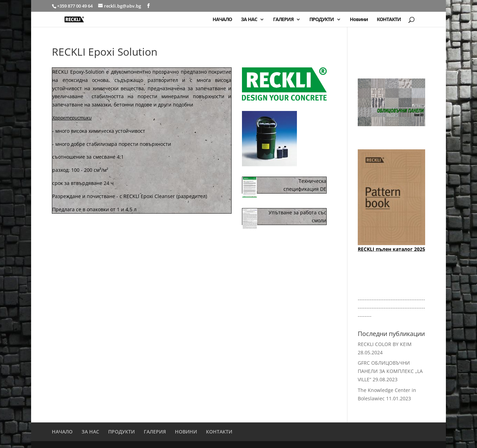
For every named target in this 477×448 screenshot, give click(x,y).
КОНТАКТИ (389, 20)
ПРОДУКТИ (322, 20)
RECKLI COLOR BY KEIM (385, 344)
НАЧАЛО (222, 20)
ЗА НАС (249, 20)
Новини (359, 20)
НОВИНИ (186, 432)
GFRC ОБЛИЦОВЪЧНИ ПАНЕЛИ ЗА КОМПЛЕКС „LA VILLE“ (390, 371)
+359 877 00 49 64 (75, 6)
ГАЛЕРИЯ (283, 20)
